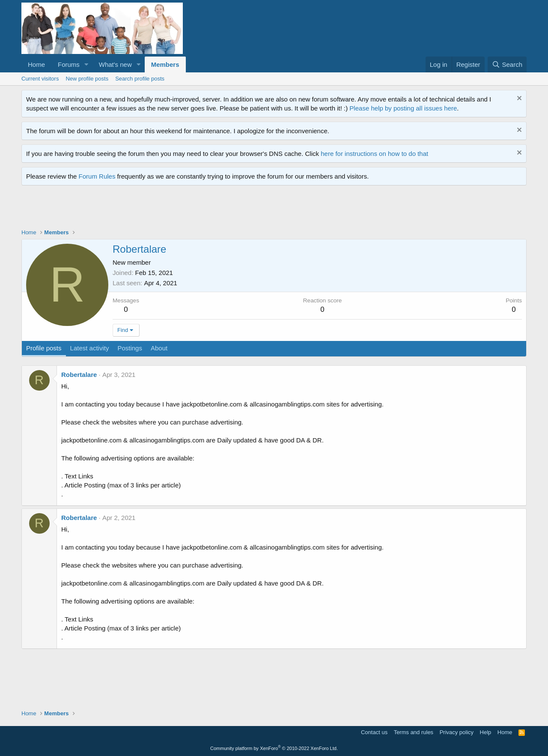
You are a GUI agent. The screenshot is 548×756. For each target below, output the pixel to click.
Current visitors (40, 79)
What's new (115, 64)
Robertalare (79, 375)
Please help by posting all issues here (403, 108)
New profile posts (87, 79)
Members (165, 64)
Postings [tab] (130, 348)
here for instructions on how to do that (374, 154)
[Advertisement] (177, 209)
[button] (86, 64)
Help (486, 732)
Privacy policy (457, 732)
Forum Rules (97, 176)
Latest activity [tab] (90, 348)
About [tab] (159, 348)
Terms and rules (414, 732)
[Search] (507, 64)
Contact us (374, 732)
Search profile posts (140, 79)
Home (36, 64)
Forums (69, 64)
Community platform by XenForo (274, 748)
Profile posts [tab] (44, 348)
